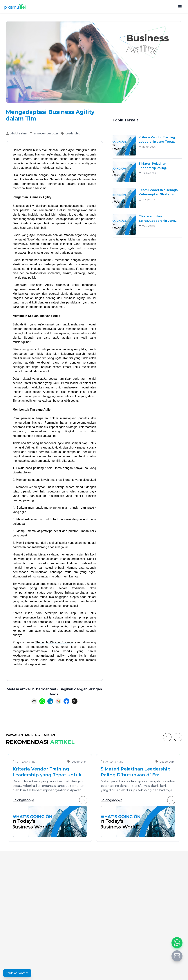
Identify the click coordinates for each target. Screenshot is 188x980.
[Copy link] (34, 701)
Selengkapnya (50, 800)
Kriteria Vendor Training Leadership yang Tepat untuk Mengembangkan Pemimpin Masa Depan (47, 772)
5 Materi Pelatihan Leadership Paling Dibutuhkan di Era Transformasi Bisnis (136, 772)
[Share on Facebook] (66, 701)
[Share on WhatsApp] (42, 701)
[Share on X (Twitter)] (75, 701)
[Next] (178, 737)
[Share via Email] (58, 701)
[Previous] (167, 737)
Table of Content (17, 973)
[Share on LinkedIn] (50, 701)
